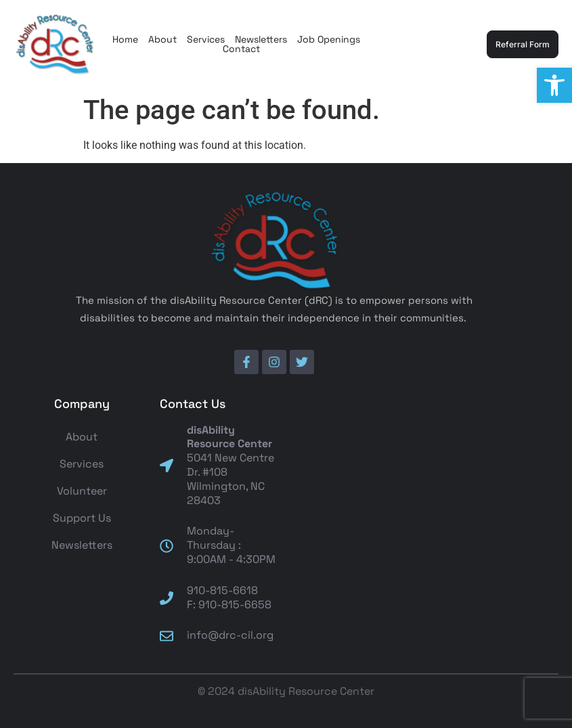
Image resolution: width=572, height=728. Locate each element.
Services (206, 39)
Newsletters (261, 39)
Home (125, 39)
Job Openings (329, 39)
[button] (554, 85)
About (162, 39)
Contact (241, 49)
